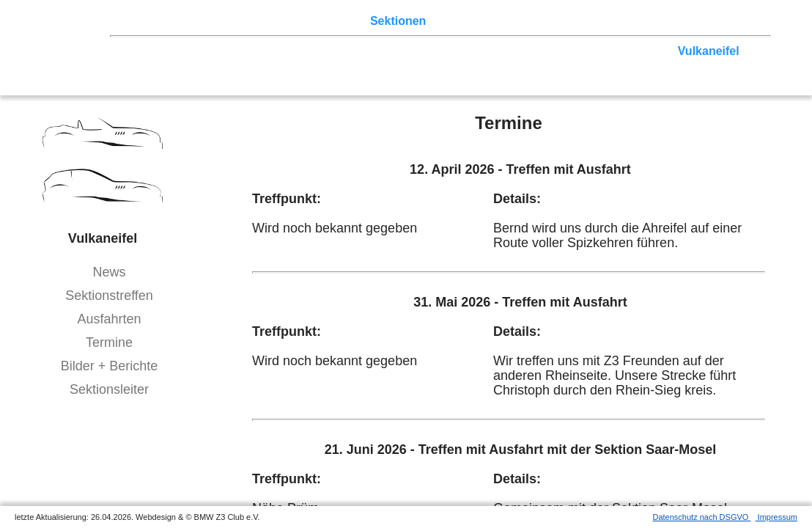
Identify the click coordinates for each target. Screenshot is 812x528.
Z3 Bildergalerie (520, 21)
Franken (199, 65)
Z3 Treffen (194, 21)
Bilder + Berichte (110, 366)
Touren (250, 21)
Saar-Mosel (260, 65)
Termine (109, 342)
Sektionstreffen (109, 296)
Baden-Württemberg (355, 65)
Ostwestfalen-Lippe (288, 51)
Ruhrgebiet (484, 51)
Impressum (776, 517)
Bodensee (536, 65)
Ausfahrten (109, 319)
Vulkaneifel (709, 51)
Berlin (210, 51)
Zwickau (647, 51)
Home (143, 21)
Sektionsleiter (109, 389)
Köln (536, 51)
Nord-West (156, 51)
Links (586, 21)
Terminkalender (320, 21)
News (109, 272)
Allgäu (484, 65)
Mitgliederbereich (657, 21)
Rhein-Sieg (586, 51)
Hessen (148, 65)
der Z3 (451, 21)
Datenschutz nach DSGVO (702, 517)
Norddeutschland (398, 51)
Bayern (438, 65)
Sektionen (398, 21)
